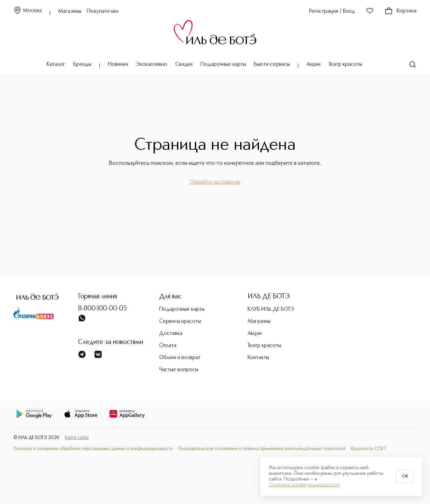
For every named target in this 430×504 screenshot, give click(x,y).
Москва (28, 11)
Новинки (118, 64)
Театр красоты (345, 64)
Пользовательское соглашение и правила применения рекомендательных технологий (262, 449)
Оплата (168, 346)
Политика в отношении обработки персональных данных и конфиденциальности (93, 449)
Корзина (401, 11)
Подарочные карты (223, 64)
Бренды (82, 64)
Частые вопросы (179, 370)
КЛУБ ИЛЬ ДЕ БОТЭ (271, 309)
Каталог (56, 64)
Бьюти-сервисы (272, 64)
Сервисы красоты (180, 321)
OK (405, 476)
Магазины (70, 11)
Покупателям (103, 11)
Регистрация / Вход (332, 11)
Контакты (258, 358)
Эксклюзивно (152, 64)
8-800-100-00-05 (102, 309)
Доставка (171, 334)
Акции (313, 64)
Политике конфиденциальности (304, 485)
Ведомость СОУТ (369, 449)
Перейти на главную (215, 182)
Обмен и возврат (180, 358)
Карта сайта (77, 438)
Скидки (184, 64)
